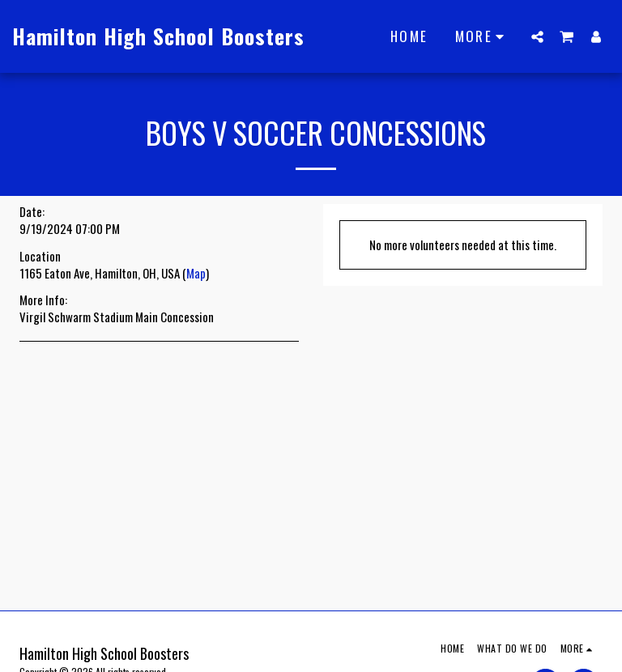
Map (196, 273)
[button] (537, 36)
